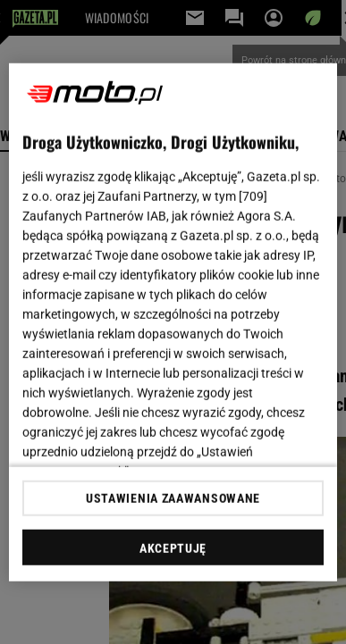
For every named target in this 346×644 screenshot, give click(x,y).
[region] (173, 322)
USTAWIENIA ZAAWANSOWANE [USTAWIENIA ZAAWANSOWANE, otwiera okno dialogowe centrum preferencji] (173, 498)
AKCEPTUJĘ (173, 548)
